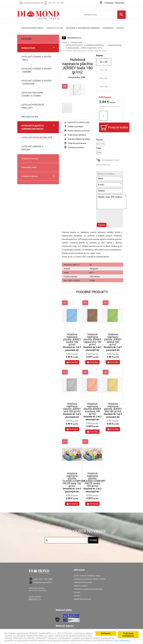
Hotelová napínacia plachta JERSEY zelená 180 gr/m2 (113, 339)
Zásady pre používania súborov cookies (90, 579)
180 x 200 (104, 87)
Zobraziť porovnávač (76, 147)
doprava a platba (55, 28)
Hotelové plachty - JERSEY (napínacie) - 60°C (84, 48)
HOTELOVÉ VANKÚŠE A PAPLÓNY (32, 148)
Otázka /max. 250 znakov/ (112, 202)
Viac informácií (122, 641)
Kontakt (120, 28)
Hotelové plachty (115, 45)
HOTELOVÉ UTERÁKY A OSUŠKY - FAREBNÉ (37, 70)
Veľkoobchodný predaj (33, 28)
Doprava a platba (81, 586)
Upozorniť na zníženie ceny (78, 122)
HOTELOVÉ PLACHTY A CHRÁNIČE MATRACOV (33, 127)
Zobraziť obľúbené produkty (79, 139)
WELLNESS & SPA (30, 117)
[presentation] (112, 218)
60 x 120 (104, 62)
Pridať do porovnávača (77, 143)
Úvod (65, 42)
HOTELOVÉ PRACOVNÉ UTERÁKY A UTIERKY (32, 94)
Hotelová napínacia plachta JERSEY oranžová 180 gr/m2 (92, 409)
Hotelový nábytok (30, 176)
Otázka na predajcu (75, 126)
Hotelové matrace (30, 159)
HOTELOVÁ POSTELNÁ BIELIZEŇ (37, 138)
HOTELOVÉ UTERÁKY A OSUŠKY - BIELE (37, 58)
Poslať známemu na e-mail (78, 131)
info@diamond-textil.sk (43, 582)
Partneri (77, 596)
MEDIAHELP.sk (35, 599)
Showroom (108, 28)
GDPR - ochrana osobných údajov (87, 576)
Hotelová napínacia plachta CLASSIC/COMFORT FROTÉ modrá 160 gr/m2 (92, 480)
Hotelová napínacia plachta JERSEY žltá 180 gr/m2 (113, 408)
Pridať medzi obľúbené (77, 135)
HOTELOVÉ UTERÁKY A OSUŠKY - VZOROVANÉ (37, 82)
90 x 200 (104, 78)
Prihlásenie (109, 3)
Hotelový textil (28, 48)
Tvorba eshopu (35, 596)
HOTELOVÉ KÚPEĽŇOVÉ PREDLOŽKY (33, 106)
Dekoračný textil (29, 167)
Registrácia (120, 3)
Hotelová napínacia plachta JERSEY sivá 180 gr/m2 (72, 408)
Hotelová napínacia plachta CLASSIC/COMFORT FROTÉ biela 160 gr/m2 (72, 480)
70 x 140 (104, 70)
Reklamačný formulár (82, 599)
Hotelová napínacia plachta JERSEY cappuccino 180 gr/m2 (92, 339)
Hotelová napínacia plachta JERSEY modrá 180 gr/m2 (72, 339)
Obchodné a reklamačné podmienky (83, 28)
